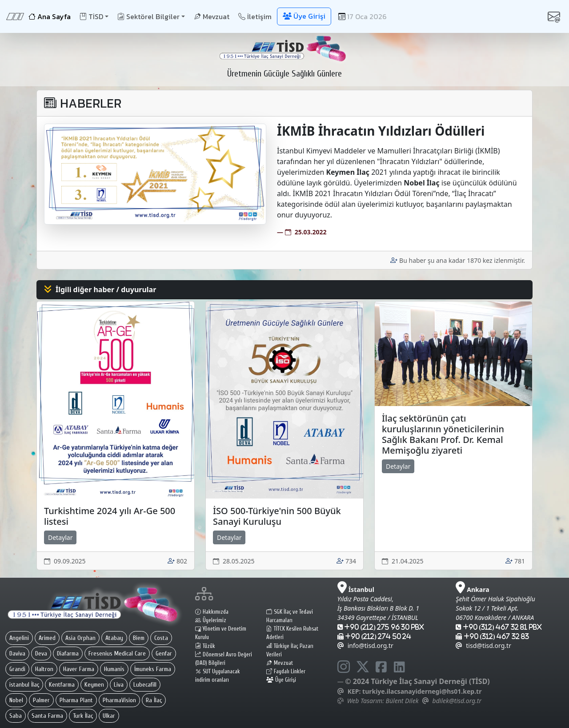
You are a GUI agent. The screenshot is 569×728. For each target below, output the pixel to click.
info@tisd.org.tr (365, 646)
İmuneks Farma (153, 669)
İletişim (255, 16)
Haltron (44, 669)
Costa (161, 638)
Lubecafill (145, 685)
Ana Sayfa (50, 16)
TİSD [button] (91, 16)
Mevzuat (212, 16)
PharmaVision (119, 700)
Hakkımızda (212, 612)
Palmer (41, 700)
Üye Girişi (281, 680)
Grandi (17, 669)
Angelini (19, 638)
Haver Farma (79, 669)
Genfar (164, 654)
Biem (139, 638)
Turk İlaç (83, 716)
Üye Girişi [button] (304, 16)
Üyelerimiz (211, 620)
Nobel (16, 700)
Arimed (47, 638)
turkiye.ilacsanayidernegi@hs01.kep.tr (422, 691)
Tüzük (205, 646)
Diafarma (68, 654)
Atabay (114, 638)
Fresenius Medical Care (117, 654)
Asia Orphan (80, 638)
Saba (16, 716)
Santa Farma (47, 716)
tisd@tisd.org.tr (483, 646)
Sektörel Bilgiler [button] (148, 16)
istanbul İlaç (24, 685)
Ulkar (109, 716)
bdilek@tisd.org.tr (457, 701)
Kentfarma (62, 685)
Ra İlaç (154, 700)
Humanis (114, 669)
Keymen (94, 685)
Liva (119, 685)
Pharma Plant (76, 700)
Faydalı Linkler (286, 672)
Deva (41, 654)
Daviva (17, 654)
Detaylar (60, 537)
